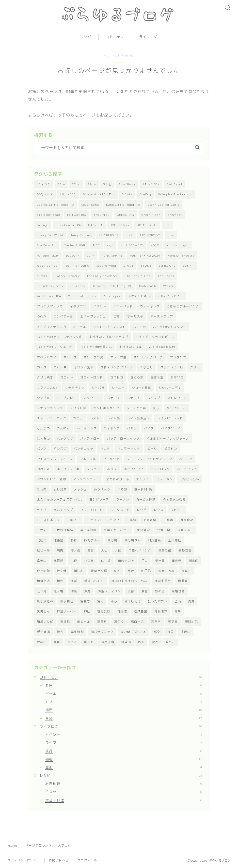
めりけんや (102, 489)
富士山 (42, 561)
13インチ (44, 184)
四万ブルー (92, 540)
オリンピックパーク (148, 357)
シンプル (43, 398)
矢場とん (43, 611)
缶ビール (84, 622)
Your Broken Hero (82, 296)
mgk (110, 245)
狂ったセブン (158, 601)
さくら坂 (137, 377)
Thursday (78, 286)
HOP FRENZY (120, 225)
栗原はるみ (166, 571)
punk (91, 255)
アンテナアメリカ (50, 306)
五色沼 (42, 530)
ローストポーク (48, 520)
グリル (195, 367)
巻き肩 (160, 561)
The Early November (102, 276)
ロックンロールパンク (103, 520)
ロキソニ (73, 520)
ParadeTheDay (48, 255)
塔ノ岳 (76, 550)
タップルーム (176, 408)
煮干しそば (133, 601)
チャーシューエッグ (52, 418)
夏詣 (91, 550)
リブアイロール (92, 510)
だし (156, 408)
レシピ (86, 37)
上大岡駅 (150, 520)
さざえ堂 (157, 377)
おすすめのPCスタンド (170, 327)
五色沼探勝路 (63, 530)
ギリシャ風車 (84, 367)
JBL (168, 225)
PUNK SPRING (112, 255)
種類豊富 (141, 611)
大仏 (104, 550)
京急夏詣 (143, 530)
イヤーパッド (123, 306)
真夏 (191, 601)
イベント (100, 306)
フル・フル (88, 459)
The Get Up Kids (138, 276)
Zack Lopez (112, 296)
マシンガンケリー (86, 479)
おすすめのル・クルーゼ (55, 347)
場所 (124, 710)
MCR (96, 245)
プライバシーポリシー (24, 860)
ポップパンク (134, 469)
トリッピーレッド (170, 418)
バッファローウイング (123, 439)
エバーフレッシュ (93, 316)
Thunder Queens (50, 286)
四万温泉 (154, 540)
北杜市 (42, 540)
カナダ (42, 367)
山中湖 (106, 561)
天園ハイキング (140, 550)
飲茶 (141, 642)
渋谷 (131, 591)
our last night (178, 245)
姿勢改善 (185, 550)
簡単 (178, 611)
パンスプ (60, 449)
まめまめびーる (118, 479)
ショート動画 (142, 388)
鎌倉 (57, 642)
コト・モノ (115, 37)
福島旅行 (104, 611)
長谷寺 (72, 642)
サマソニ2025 (48, 388)
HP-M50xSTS (147, 225)
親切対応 (191, 622)
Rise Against (47, 266)
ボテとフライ (187, 469)
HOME (13, 846)
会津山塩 (164, 530)
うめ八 (42, 316)
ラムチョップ (63, 510)
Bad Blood (174, 184)
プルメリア (111, 459)
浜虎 (87, 591)
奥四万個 (165, 550)
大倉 (118, 550)
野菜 (171, 632)
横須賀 (183, 581)
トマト (95, 418)
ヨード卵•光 (143, 489)
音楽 (124, 718)
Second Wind (106, 266)
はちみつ (43, 439)
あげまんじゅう (139, 296)
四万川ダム (133, 540)
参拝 (74, 540)
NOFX (155, 245)
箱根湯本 (161, 611)
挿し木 (79, 571)
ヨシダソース (99, 499)
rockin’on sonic (77, 266)
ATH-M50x (151, 184)
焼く (100, 601)
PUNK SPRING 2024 (145, 255)
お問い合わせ (59, 860)
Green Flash (151, 215)
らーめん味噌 (146, 499)
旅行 (131, 571)
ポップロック (160, 469)
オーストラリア (162, 316)
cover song (90, 205)
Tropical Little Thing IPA (112, 286)
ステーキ (114, 398)
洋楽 (74, 591)
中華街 (168, 520)
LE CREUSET (109, 235)
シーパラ (98, 388)
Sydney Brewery (67, 276)
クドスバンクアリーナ (117, 367)
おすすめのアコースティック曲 (60, 337)
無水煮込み (45, 601)
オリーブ (70, 357)
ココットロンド (92, 377)
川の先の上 (126, 561)
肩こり (119, 622)
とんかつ (43, 428)
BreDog (145, 194)
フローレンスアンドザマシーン (149, 459)
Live (171, 235)
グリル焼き (45, 377)
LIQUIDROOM (150, 235)
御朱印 (194, 561)
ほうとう (93, 469)
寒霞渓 (59, 561)
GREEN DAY (126, 215)
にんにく (63, 428)
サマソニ (177, 377)
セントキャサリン (106, 408)
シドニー (118, 388)
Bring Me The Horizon (175, 194)
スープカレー (67, 398)
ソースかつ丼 (136, 408)
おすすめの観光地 (162, 347)
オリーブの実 (93, 357)
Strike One (167, 266)
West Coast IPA (49, 296)
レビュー (177, 510)
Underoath (148, 286)
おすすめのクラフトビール (155, 337)
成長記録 (43, 571)
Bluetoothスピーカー (99, 194)
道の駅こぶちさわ (134, 632)
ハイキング (112, 428)
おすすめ (139, 327)
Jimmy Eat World (50, 235)
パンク (42, 449)
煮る (114, 601)
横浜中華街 (163, 581)
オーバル (80, 327)
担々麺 (62, 571)
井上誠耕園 (88, 530)
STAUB (128, 266)
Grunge (43, 225)
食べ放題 (108, 642)
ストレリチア (177, 398)
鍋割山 (42, 642)
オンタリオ (178, 357)
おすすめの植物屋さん (96, 347)
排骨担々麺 (99, 571)
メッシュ (80, 489)
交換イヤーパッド (117, 530)
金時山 (186, 632)
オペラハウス (47, 357)
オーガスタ (135, 316)
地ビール (43, 550)
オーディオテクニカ (52, 327)
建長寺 (177, 561)
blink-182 (68, 194)
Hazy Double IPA (68, 225)
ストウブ (154, 398)
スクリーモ (92, 398)
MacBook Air (47, 245)
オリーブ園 (118, 357)
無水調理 (67, 601)
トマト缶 (114, 418)
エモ (117, 316)
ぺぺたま (43, 469)
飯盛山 (126, 642)
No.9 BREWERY (132, 245)
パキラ (132, 428)
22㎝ (62, 184)
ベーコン (186, 459)
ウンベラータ (63, 316)
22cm (76, 184)
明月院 (146, 571)
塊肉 (60, 550)
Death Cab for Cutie (163, 205)
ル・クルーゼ (120, 510)
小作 (74, 561)
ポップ (112, 469)
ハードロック (87, 428)
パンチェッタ (84, 449)
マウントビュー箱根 (52, 479)
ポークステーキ (68, 469)
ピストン (171, 449)
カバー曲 (60, 367)
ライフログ (148, 37)
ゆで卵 (122, 489)
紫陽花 (65, 622)
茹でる (173, 622)
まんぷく (143, 479)
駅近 (155, 642)
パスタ (149, 428)
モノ (124, 702)
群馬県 (102, 622)
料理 (117, 571)
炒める (160, 591)
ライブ (42, 510)
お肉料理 (124, 784)
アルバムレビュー (171, 296)
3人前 (107, 184)
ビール (152, 449)
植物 (60, 581)
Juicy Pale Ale (81, 235)
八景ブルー (185, 530)
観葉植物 (77, 632)
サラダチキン (75, 388)
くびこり (147, 367)
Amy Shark (127, 184)
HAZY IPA (95, 225)
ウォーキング (150, 306)
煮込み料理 (124, 800)
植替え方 (43, 581)
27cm (92, 184)
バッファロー (90, 439)
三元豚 (131, 520)
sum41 (42, 276)
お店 (124, 685)
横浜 (74, 581)
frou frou (102, 215)
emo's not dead (49, 215)
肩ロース (137, 622)
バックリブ (65, 439)
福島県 (122, 611)
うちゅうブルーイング (183, 306)
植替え (187, 571)
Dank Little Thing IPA (123, 205)
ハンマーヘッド (129, 449)
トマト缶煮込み (138, 418)
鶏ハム (170, 642)
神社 (87, 611)
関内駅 (89, 642)
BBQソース (45, 194)
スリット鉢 (78, 408)
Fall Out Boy (77, 215)
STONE (146, 266)
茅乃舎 (156, 622)
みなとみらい (189, 479)
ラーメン (123, 499)
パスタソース (171, 428)
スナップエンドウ (50, 408)
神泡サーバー (67, 611)
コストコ (117, 377)
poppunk (73, 255)
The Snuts (166, 276)
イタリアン (78, 306)
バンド (105, 449)
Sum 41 (188, 266)
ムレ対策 (60, 489)
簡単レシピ (45, 622)
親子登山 (43, 632)
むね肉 (42, 489)
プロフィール (87, 860)
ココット (67, 377)
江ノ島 (42, 591)
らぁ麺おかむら (174, 499)
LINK (129, 235)
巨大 (144, 561)
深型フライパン (109, 591)
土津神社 (175, 540)
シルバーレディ (170, 388)
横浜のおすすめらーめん (129, 581)
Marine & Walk (75, 245)
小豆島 (89, 561)
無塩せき (178, 591)
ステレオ (134, 398)
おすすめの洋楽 (131, 347)
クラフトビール (172, 367)
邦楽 (157, 632)
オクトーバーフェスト (110, 327)
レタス (159, 510)
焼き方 (85, 601)
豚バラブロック (102, 632)
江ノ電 (59, 591)
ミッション (164, 479)
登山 (178, 601)
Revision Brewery (181, 255)
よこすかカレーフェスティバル (60, 499)
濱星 (144, 591)
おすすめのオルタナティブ (109, 337)
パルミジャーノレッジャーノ (168, 439)
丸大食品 (187, 520)
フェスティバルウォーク (55, 459)
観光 (60, 632)
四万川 (112, 540)
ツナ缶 (78, 418)
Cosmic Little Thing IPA (56, 205)
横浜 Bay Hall (94, 581)
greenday (175, 215)
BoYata (127, 194)
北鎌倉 (59, 540)
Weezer (168, 286)
